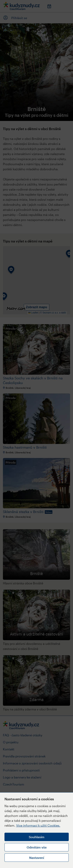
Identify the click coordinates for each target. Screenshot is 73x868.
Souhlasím (37, 837)
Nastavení (37, 858)
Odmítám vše (37, 847)
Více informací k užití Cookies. (38, 825)
